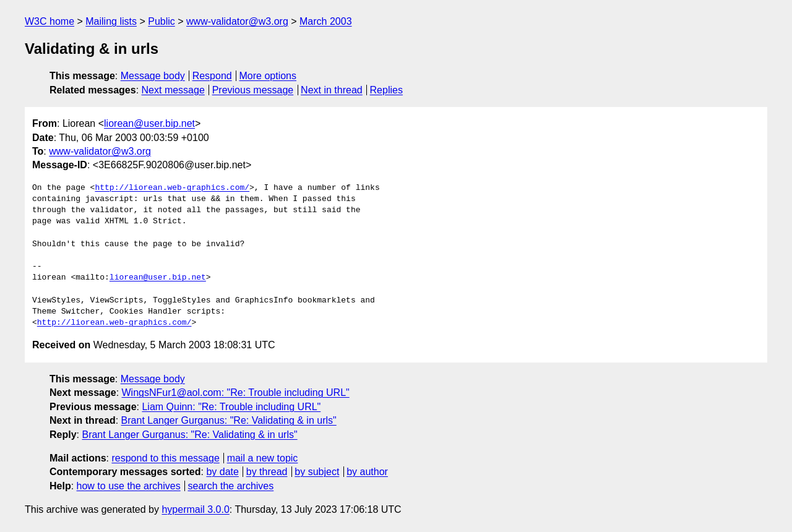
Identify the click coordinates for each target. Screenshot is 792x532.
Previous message (253, 90)
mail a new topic (263, 458)
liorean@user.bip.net (149, 123)
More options (268, 76)
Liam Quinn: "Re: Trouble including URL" (231, 407)
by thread (267, 472)
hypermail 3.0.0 (195, 509)
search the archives (231, 486)
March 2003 (326, 21)
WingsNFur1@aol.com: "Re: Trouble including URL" (236, 393)
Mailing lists (111, 21)
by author (367, 472)
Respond (212, 76)
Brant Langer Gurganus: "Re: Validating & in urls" (229, 420)
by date (222, 472)
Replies (386, 90)
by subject (317, 472)
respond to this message (165, 458)
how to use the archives (129, 486)
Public (161, 21)
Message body (153, 76)
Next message (173, 90)
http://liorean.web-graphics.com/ (172, 188)
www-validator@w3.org (237, 21)
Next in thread (332, 90)
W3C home (49, 21)
